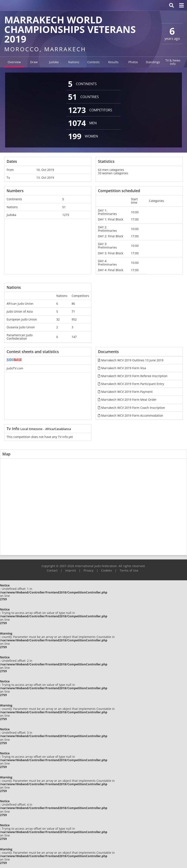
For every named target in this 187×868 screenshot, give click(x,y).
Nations (74, 62)
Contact (52, 570)
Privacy (89, 570)
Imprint (71, 570)
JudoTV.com (15, 368)
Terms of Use (129, 570)
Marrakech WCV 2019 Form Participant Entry (131, 384)
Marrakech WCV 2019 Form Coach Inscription (132, 408)
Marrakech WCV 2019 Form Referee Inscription (133, 376)
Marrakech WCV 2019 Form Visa (122, 368)
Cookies (107, 570)
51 (64, 207)
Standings (153, 62)
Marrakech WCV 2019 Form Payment (125, 392)
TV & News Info (173, 62)
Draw (34, 62)
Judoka (54, 62)
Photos (133, 62)
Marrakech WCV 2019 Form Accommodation (131, 415)
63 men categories (111, 170)
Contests (93, 62)
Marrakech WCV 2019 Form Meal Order (127, 400)
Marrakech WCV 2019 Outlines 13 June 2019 (131, 360)
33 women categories (113, 173)
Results (113, 62)
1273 (66, 215)
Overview (14, 62)
